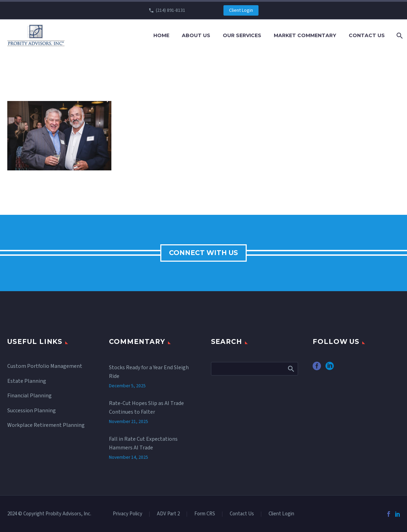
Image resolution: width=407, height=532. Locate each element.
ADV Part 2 (168, 514)
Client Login (241, 10)
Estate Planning (27, 381)
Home (161, 35)
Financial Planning (29, 396)
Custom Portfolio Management (45, 366)
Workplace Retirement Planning (46, 425)
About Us (196, 35)
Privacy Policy (128, 514)
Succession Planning (32, 411)
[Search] (399, 36)
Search (291, 369)
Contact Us (367, 35)
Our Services (242, 35)
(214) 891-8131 (171, 10)
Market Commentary (305, 35)
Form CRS (205, 514)
